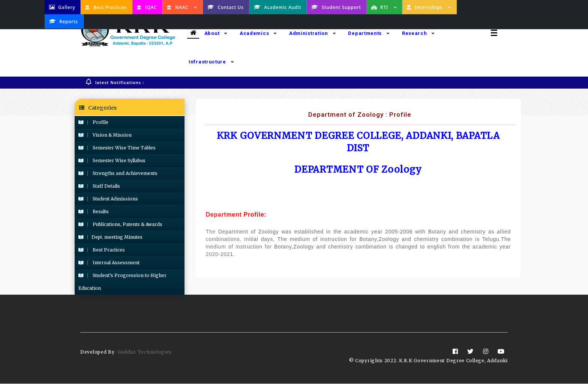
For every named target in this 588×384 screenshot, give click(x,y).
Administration (313, 33)
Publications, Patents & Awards (120, 225)
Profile (93, 123)
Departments (369, 33)
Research (418, 33)
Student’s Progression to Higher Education (122, 282)
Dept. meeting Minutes (110, 237)
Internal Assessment (109, 263)
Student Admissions (108, 199)
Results (94, 212)
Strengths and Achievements (118, 174)
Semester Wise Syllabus (112, 161)
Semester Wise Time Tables (117, 148)
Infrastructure (211, 62)
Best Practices (102, 250)
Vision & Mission (105, 135)
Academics (258, 33)
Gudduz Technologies (145, 352)
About (216, 33)
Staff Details (99, 186)
